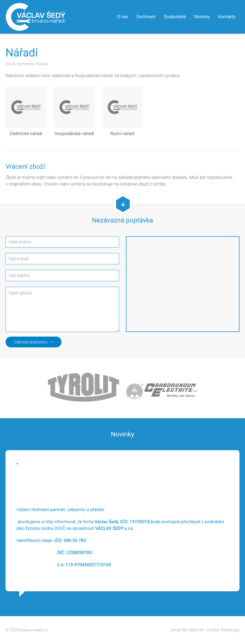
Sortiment (146, 17)
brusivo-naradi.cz (33, 630)
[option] (122, 521)
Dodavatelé (175, 17)
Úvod (10, 64)
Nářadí (42, 64)
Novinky (202, 17)
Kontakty (227, 17)
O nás (122, 17)
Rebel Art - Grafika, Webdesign (214, 630)
